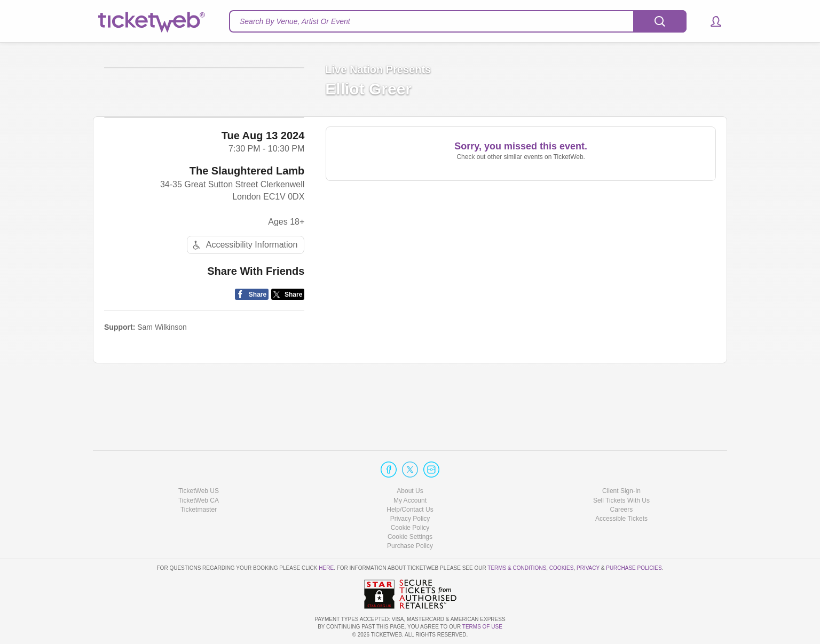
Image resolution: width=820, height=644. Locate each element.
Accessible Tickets (621, 519)
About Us (410, 491)
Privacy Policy (410, 519)
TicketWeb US (199, 491)
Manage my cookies (410, 537)
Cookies (562, 568)
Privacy (588, 568)
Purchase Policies (634, 568)
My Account (410, 500)
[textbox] (458, 21)
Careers (622, 510)
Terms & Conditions (517, 568)
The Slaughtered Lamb (247, 254)
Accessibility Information (244, 328)
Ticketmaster (199, 510)
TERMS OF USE (482, 627)
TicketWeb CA (199, 500)
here (326, 568)
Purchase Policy (410, 546)
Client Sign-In (621, 491)
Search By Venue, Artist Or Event (295, 21)
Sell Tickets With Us (621, 500)
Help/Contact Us (410, 510)
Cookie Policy (410, 528)
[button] (711, 21)
